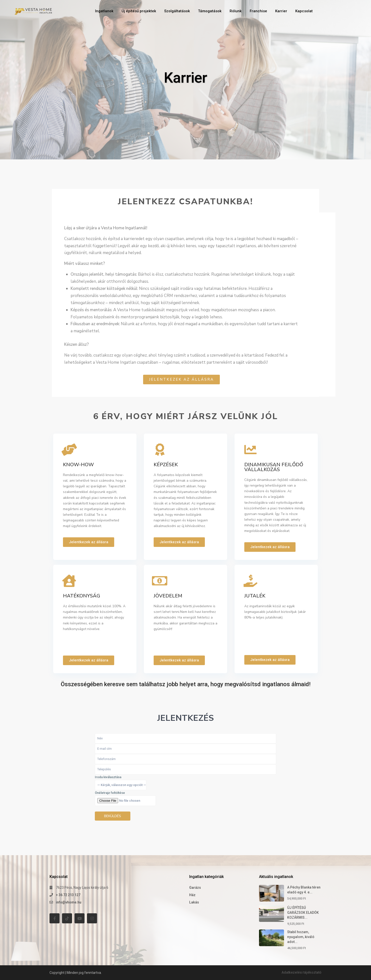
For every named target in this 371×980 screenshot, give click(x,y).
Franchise (258, 11)
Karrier (281, 11)
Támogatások (210, 11)
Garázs (195, 888)
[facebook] (55, 918)
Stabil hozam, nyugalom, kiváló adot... (301, 937)
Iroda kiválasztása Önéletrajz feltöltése (125, 798)
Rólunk (236, 11)
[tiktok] (67, 918)
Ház (192, 895)
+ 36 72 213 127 (68, 895)
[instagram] (92, 918)
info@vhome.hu (69, 902)
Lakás (194, 902)
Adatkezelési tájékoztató (301, 972)
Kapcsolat (304, 11)
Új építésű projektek (139, 11)
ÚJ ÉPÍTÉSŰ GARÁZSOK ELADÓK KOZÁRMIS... (303, 913)
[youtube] (80, 918)
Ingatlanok (104, 11)
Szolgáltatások (177, 11)
